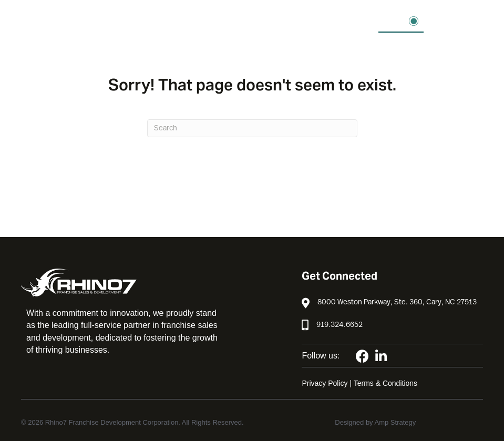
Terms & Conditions (385, 383)
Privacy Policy (325, 383)
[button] (401, 22)
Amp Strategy (395, 422)
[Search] (252, 128)
